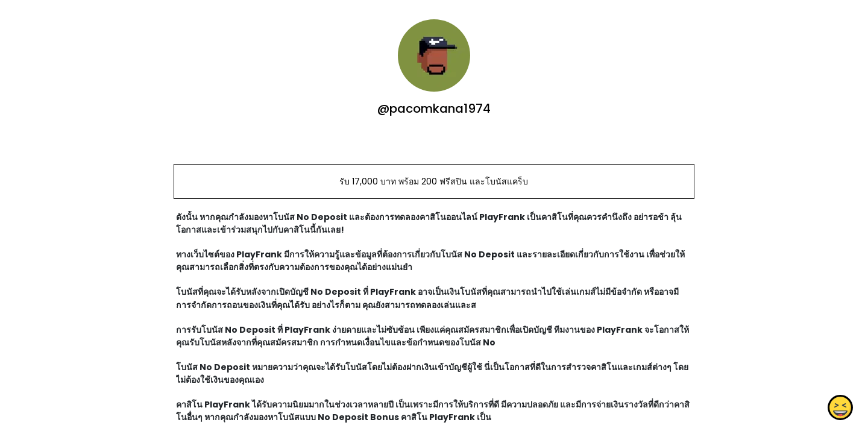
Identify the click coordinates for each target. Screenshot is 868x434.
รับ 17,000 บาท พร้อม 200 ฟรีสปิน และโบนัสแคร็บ (434, 181)
